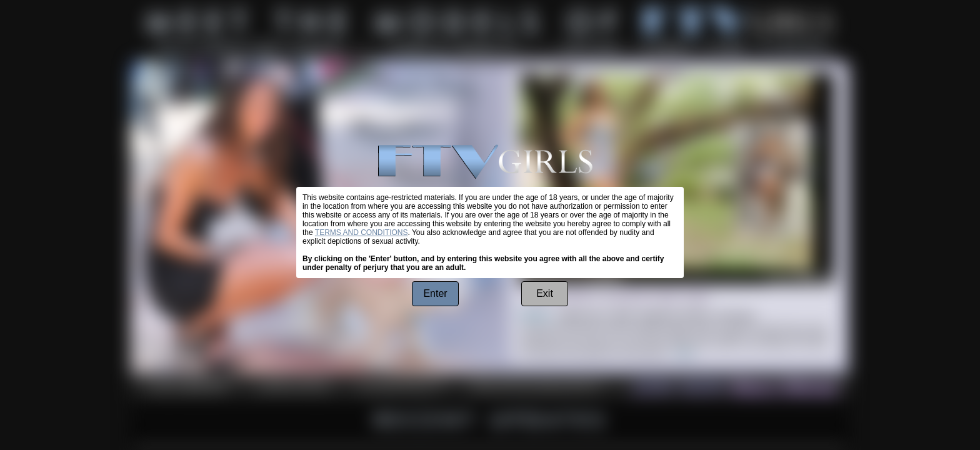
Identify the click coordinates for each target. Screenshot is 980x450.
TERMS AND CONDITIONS (362, 232)
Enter (435, 293)
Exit (545, 293)
